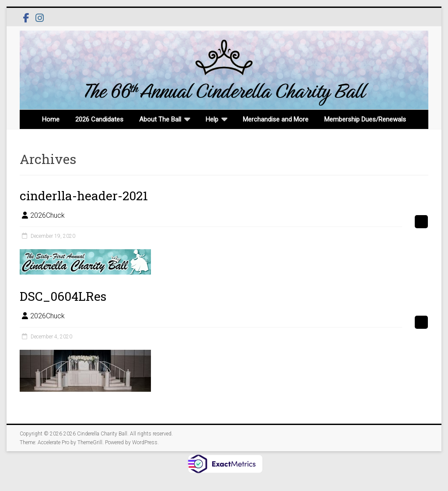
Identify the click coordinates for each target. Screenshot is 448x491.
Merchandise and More (276, 119)
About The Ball (160, 119)
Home (51, 119)
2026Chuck (47, 215)
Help (212, 119)
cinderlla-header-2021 (84, 196)
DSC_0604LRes (63, 296)
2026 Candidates (99, 119)
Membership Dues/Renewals (365, 119)
